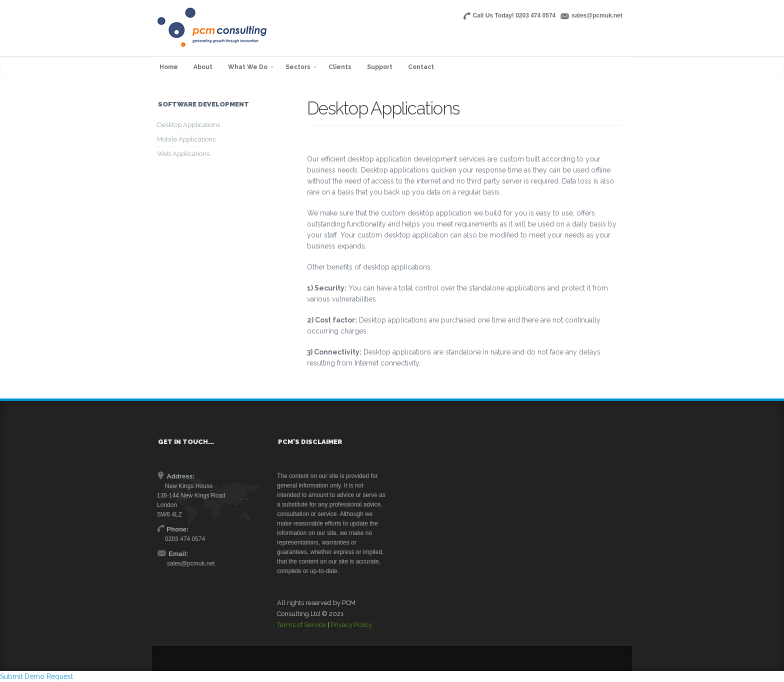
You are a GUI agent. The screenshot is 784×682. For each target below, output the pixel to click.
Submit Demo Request (36, 676)
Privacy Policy (351, 625)
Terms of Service (301, 625)
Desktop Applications (188, 125)
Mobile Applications (186, 139)
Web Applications (183, 154)
